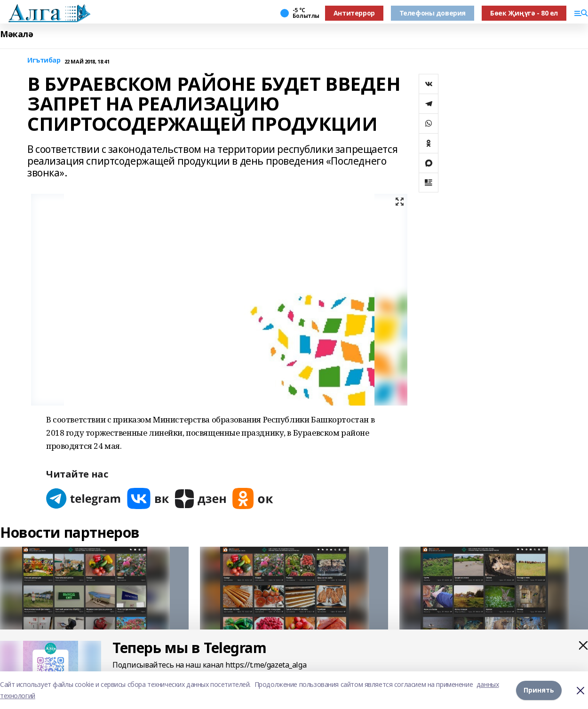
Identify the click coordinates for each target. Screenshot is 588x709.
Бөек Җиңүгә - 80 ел (524, 13)
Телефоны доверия (433, 13)
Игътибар (44, 60)
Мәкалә (16, 34)
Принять (539, 690)
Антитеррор (354, 13)
